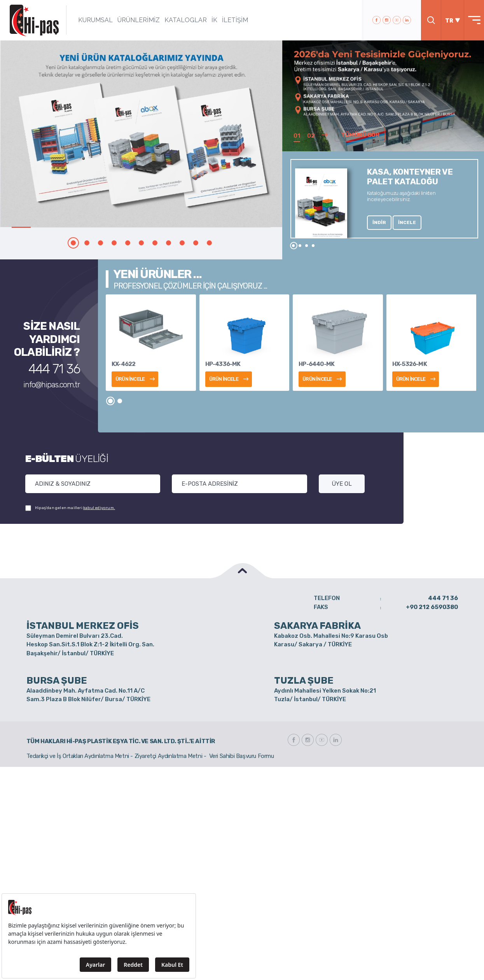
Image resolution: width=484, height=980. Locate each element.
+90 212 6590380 (432, 607)
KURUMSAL (95, 20)
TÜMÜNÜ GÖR (360, 135)
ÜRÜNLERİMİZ (139, 20)
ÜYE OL (342, 484)
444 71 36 (54, 369)
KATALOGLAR (186, 20)
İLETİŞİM (235, 20)
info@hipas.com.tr (52, 385)
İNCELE (407, 222)
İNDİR (379, 222)
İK (214, 20)
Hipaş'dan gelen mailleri (70, 508)
